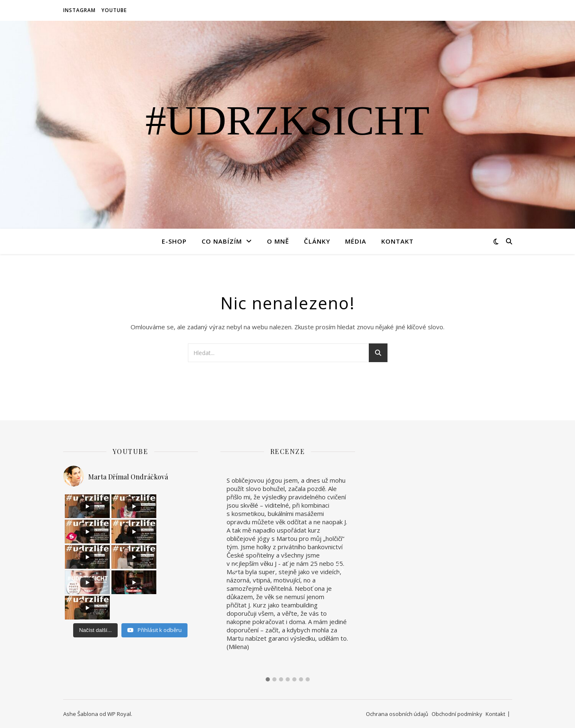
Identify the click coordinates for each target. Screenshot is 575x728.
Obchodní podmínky (457, 714)
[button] (268, 680)
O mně (278, 241)
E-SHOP (174, 241)
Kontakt (397, 241)
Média (356, 241)
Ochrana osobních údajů (397, 714)
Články (317, 241)
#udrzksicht (287, 121)
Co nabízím (222, 241)
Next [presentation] (340, 569)
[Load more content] (95, 580)
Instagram (79, 10)
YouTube (114, 10)
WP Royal (119, 714)
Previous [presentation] (235, 569)
